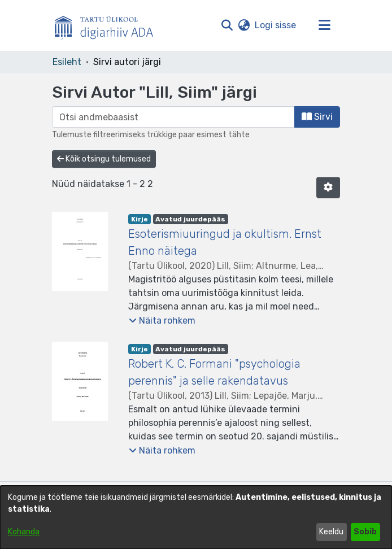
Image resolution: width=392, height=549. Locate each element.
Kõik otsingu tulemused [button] (104, 159)
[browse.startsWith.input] (173, 117)
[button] (227, 25)
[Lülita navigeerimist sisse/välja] (324, 25)
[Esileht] (108, 25)
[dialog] (196, 517)
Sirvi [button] (317, 117)
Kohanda (24, 532)
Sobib (365, 532)
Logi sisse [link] (276, 25)
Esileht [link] (67, 62)
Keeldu (331, 532)
